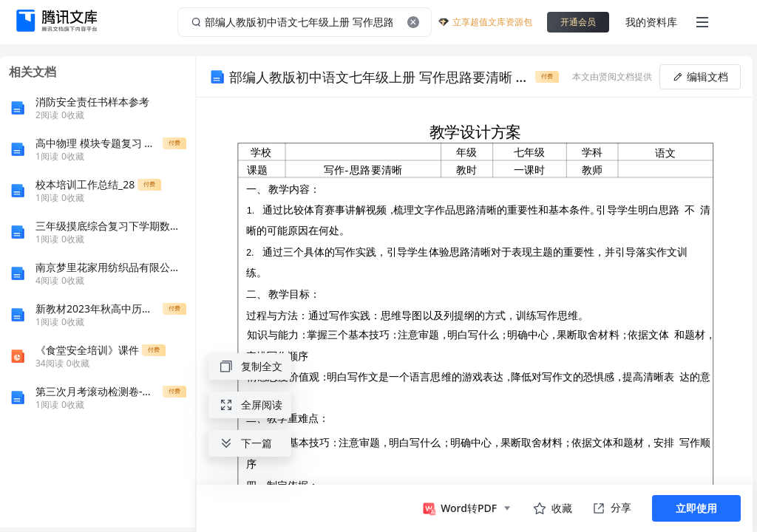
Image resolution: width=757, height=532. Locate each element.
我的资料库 (651, 22)
